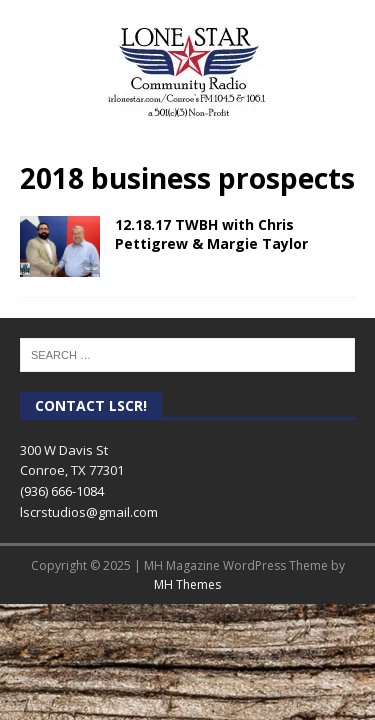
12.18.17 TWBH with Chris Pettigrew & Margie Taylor (211, 233)
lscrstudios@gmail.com (89, 512)
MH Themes (187, 584)
